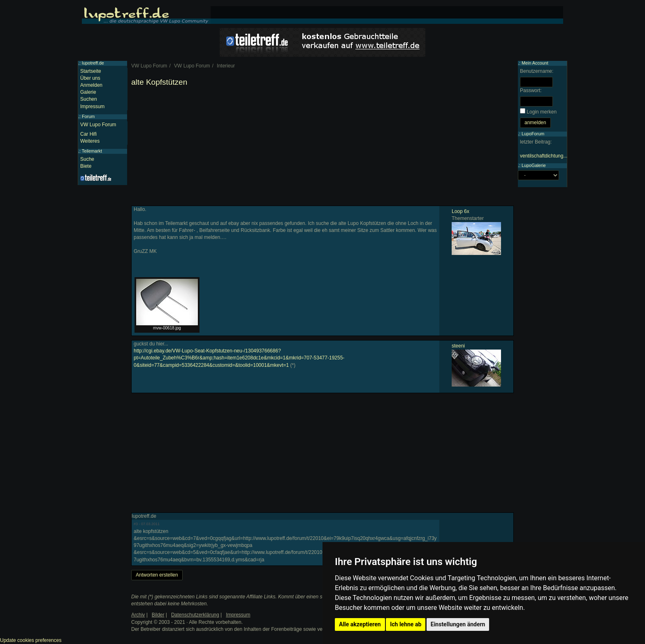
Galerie (88, 92)
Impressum (92, 107)
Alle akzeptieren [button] (360, 624)
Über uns (90, 78)
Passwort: (531, 90)
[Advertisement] (322, 148)
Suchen (89, 99)
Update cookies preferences (31, 640)
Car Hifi (88, 134)
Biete (86, 166)
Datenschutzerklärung (195, 615)
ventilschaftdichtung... (544, 156)
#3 (136, 524)
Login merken (542, 112)
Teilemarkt (92, 151)
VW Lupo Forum (98, 125)
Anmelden (91, 85)
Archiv (138, 615)
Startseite (91, 71)
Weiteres (90, 141)
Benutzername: (537, 71)
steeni (458, 346)
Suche (87, 159)
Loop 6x (461, 211)
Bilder (158, 615)
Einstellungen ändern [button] (458, 624)
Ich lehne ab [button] (406, 624)
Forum (88, 116)
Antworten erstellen (157, 575)
